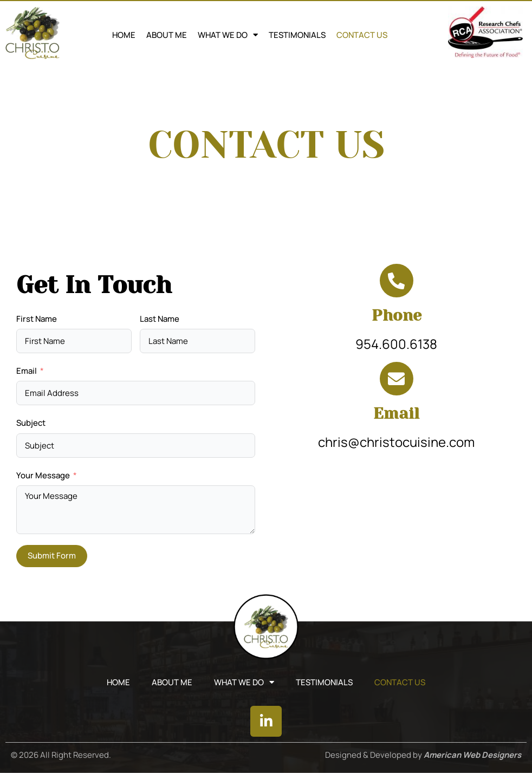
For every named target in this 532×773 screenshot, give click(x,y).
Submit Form (52, 556)
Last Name (160, 319)
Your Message (43, 475)
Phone (397, 315)
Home (124, 35)
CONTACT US (362, 35)
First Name (37, 319)
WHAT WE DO (228, 35)
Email (27, 371)
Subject (31, 423)
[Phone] (397, 281)
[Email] (397, 379)
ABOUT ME (167, 35)
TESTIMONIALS (297, 35)
